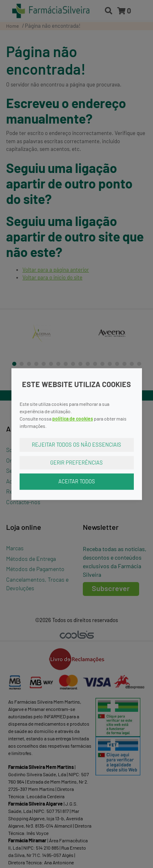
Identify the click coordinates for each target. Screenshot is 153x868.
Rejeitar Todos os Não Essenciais (76, 445)
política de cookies (73, 418)
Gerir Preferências (76, 462)
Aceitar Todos (77, 481)
